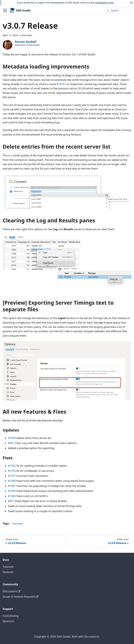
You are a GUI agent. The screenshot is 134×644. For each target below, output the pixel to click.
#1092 (12, 466)
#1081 (12, 486)
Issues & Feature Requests (21, 597)
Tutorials (8, 567)
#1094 (12, 438)
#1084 (12, 496)
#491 (11, 443)
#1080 (12, 481)
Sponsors (8, 621)
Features (8, 572)
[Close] (132, 3)
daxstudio (18, 524)
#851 (11, 501)
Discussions (11, 591)
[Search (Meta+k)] (118, 10)
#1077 (12, 476)
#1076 (61, 84)
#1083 (12, 491)
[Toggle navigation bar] (5, 10)
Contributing (11, 616)
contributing (101, 3)
